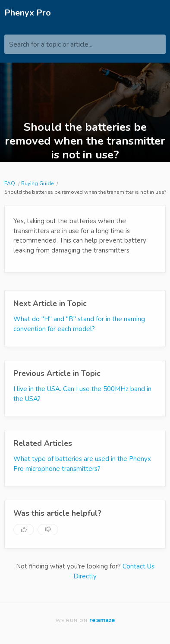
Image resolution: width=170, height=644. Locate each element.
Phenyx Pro (28, 13)
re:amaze (102, 620)
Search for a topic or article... (51, 44)
